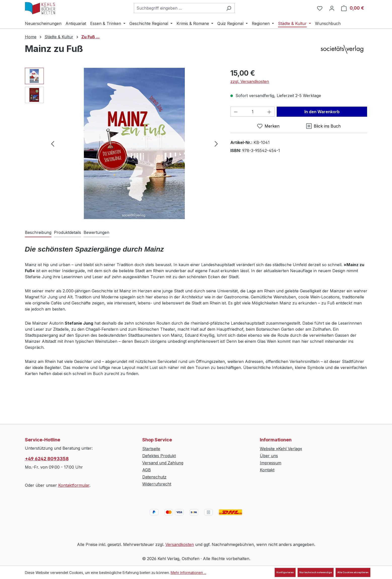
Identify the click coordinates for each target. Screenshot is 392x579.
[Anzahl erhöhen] (269, 112)
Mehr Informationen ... (188, 573)
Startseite (151, 449)
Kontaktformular (74, 485)
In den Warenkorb (322, 112)
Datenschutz (154, 477)
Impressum (271, 463)
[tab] (38, 233)
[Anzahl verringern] (236, 112)
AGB (147, 470)
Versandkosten (180, 544)
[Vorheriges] (53, 143)
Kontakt (267, 470)
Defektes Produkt (159, 456)
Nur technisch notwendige (316, 572)
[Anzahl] (253, 112)
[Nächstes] (216, 143)
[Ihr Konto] (332, 8)
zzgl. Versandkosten (250, 81)
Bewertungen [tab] (96, 232)
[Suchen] (229, 8)
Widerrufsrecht (157, 484)
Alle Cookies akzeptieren (353, 572)
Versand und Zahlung (163, 463)
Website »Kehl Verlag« (281, 449)
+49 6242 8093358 (47, 459)
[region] (123, 143)
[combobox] (179, 8)
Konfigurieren (285, 572)
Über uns (269, 456)
